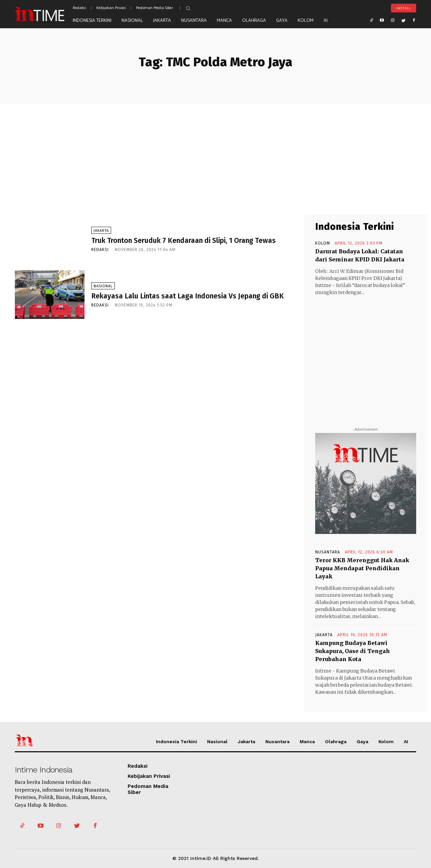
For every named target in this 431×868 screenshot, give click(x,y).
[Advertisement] (215, 154)
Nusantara (328, 552)
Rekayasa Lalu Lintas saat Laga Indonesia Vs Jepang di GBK (188, 296)
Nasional (103, 286)
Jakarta (101, 231)
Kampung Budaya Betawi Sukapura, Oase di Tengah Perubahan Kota (353, 651)
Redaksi (100, 250)
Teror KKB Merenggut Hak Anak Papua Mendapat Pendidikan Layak (362, 568)
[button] (188, 8)
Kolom (323, 243)
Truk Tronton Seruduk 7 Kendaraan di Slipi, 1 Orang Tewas (184, 241)
